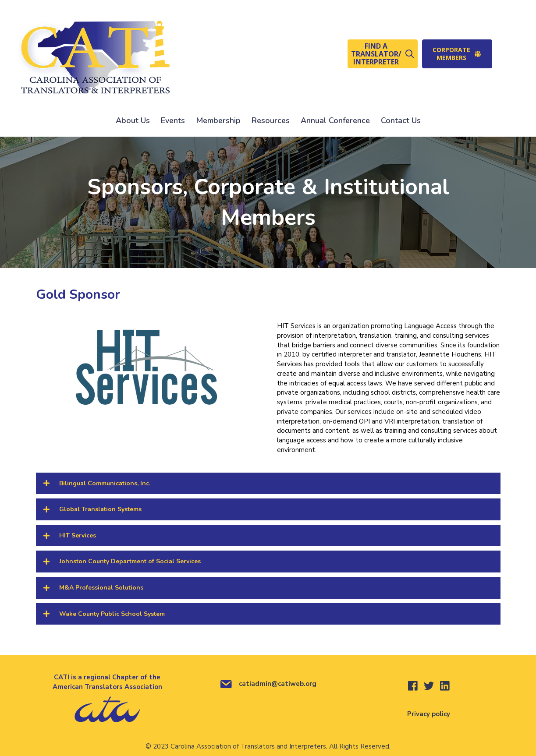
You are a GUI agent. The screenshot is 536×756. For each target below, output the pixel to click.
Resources (271, 120)
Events (173, 120)
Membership (218, 120)
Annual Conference (335, 120)
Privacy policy (429, 714)
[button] (383, 54)
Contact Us (401, 120)
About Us (133, 120)
